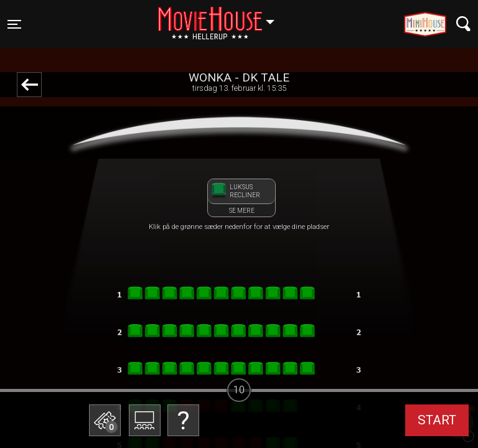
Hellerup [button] (222, 17)
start (437, 420)
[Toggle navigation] (14, 24)
